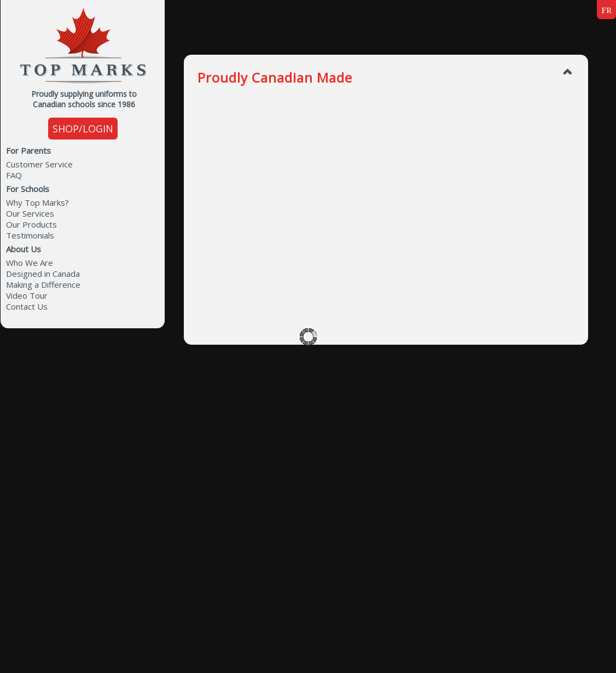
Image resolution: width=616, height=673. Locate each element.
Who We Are (30, 263)
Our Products (31, 224)
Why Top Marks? (37, 202)
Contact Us (27, 306)
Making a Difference (43, 285)
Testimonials (30, 235)
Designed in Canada (43, 274)
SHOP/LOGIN (83, 129)
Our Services (30, 213)
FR (606, 10)
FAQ (14, 175)
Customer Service (39, 164)
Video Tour (27, 295)
